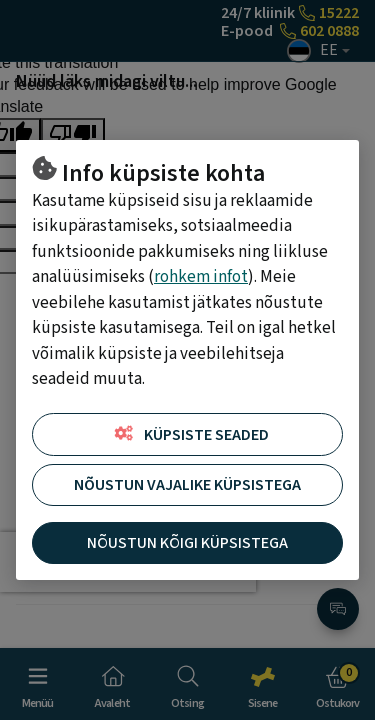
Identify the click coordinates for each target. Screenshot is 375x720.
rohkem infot (201, 277)
